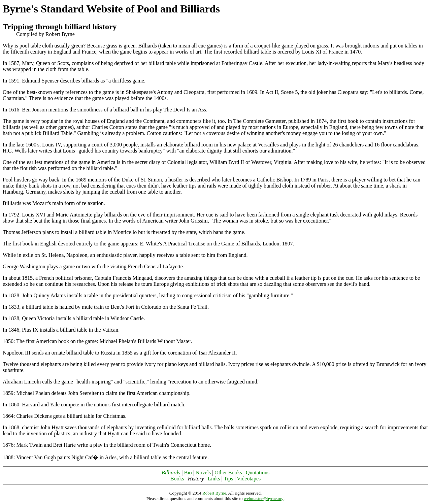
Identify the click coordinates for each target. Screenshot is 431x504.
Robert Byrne (214, 493)
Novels (203, 473)
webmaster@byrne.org (264, 498)
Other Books (228, 473)
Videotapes (249, 479)
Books (177, 479)
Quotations (258, 473)
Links (214, 479)
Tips (228, 479)
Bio (188, 473)
